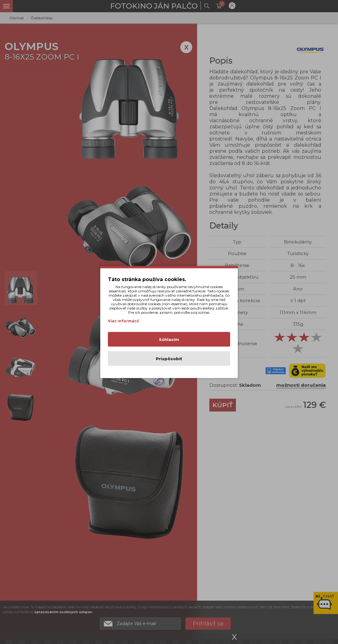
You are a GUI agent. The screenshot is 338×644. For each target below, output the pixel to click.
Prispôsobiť (169, 359)
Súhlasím (169, 339)
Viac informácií (123, 321)
